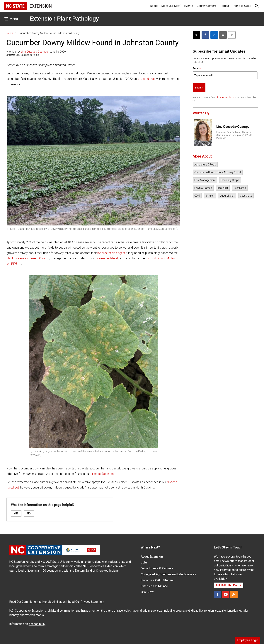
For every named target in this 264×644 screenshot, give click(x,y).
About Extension (152, 557)
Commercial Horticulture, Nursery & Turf (218, 172)
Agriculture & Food (205, 165)
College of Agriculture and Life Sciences (168, 574)
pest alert (223, 188)
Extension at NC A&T (155, 586)
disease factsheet (106, 258)
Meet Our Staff (171, 6)
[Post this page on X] (196, 35)
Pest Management (205, 180)
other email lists (225, 97)
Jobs (144, 562)
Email (197, 68)
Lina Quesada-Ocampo (35, 52)
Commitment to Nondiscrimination (44, 602)
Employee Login (248, 640)
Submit (199, 88)
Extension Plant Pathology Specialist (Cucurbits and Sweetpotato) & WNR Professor (234, 135)
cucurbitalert (227, 196)
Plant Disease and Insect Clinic (26, 258)
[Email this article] (223, 35)
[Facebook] (218, 594)
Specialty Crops (230, 180)
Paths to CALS (242, 6)
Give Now (147, 592)
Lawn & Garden (203, 188)
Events (189, 6)
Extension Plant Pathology (64, 19)
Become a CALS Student (157, 580)
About (154, 6)
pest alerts (246, 196)
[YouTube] (226, 594)
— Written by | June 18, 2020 (36, 52)
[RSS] (234, 594)
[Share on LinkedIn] (214, 35)
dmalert (210, 196)
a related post (147, 79)
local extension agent (111, 253)
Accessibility (37, 624)
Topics (225, 6)
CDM (197, 196)
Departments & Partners (157, 568)
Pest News (240, 188)
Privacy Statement (92, 602)
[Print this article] (232, 35)
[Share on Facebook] (205, 35)
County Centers (207, 6)
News (10, 33)
